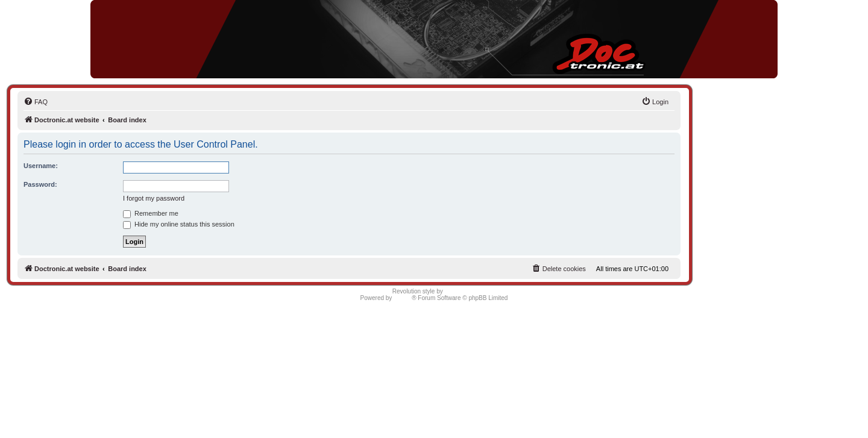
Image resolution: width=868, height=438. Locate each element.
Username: (41, 166)
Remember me (151, 213)
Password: (40, 184)
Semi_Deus (461, 291)
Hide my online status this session (179, 224)
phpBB (403, 298)
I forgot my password (154, 198)
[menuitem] (36, 102)
